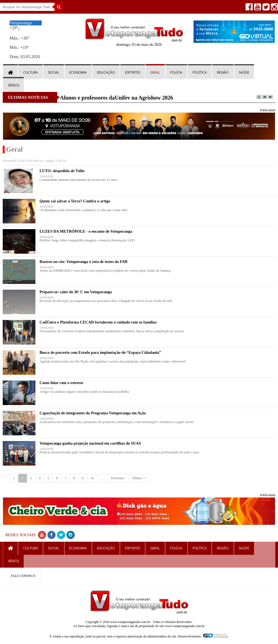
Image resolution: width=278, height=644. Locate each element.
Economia (78, 72)
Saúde (244, 72)
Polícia (176, 72)
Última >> (139, 478)
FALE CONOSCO (23, 576)
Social (54, 72)
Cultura (31, 72)
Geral (155, 72)
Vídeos (13, 85)
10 (92, 478)
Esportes (133, 72)
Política (200, 72)
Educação (106, 72)
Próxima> (118, 478)
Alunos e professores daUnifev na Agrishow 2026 (117, 98)
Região (223, 72)
